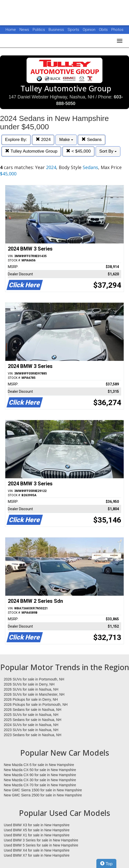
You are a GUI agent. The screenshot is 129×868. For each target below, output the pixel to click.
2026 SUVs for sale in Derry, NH (29, 684)
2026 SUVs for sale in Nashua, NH (31, 689)
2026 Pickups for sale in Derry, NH (31, 699)
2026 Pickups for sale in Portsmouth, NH (36, 705)
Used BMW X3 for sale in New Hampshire (37, 825)
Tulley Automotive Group (31, 151)
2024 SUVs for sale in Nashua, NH (31, 725)
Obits (104, 30)
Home (11, 30)
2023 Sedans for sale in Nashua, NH (33, 735)
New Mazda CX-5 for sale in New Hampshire (39, 765)
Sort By (108, 151)
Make (66, 140)
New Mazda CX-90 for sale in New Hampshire (40, 775)
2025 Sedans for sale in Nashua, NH (33, 720)
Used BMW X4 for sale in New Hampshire (37, 850)
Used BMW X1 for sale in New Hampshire (37, 835)
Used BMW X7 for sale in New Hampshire (37, 855)
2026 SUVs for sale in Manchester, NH (34, 694)
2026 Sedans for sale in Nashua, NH (33, 710)
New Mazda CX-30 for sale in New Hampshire (40, 780)
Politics (39, 30)
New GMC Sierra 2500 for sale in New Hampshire (43, 795)
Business (57, 30)
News (24, 30)
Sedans (91, 140)
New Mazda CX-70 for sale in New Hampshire (40, 785)
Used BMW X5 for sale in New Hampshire (37, 830)
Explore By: (16, 140)
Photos (117, 30)
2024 (43, 140)
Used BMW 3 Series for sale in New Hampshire (41, 840)
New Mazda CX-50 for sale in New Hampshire (40, 770)
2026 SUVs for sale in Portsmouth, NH (34, 679)
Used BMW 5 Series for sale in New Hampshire (41, 845)
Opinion (90, 30)
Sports (74, 30)
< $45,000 (78, 151)
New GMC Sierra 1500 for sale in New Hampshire (43, 790)
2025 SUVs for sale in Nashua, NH (31, 715)
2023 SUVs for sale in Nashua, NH (31, 730)
